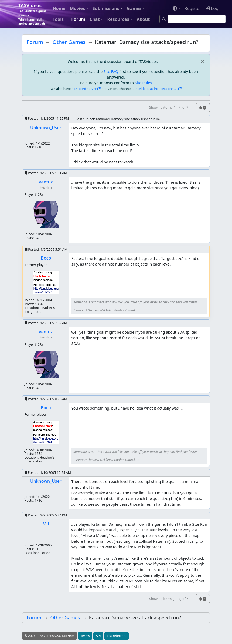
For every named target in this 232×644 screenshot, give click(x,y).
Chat (95, 19)
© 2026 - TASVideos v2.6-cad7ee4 (50, 636)
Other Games (69, 42)
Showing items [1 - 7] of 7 (169, 107)
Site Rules (143, 83)
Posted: (47, 118)
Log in (214, 8)
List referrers (117, 636)
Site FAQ (111, 71)
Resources (118, 19)
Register (193, 8)
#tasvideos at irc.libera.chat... (155, 89)
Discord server (86, 89)
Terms (85, 636)
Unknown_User (46, 128)
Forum (78, 19)
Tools (58, 19)
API (98, 636)
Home (59, 8)
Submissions (106, 8)
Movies (77, 8)
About (143, 19)
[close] (202, 61)
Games (134, 8)
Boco (46, 258)
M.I (46, 524)
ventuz (46, 182)
